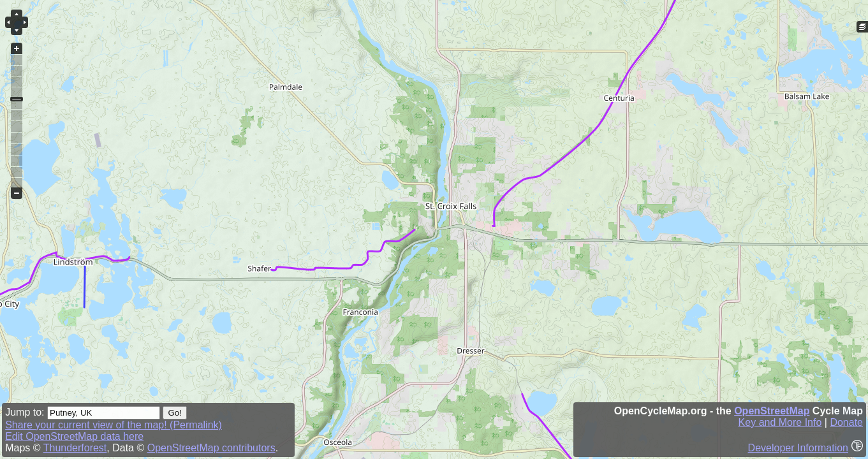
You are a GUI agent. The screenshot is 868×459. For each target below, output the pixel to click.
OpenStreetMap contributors (211, 448)
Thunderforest (75, 448)
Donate (846, 422)
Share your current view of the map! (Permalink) (114, 425)
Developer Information (798, 448)
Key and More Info (780, 422)
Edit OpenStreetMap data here (74, 436)
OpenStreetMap (772, 411)
